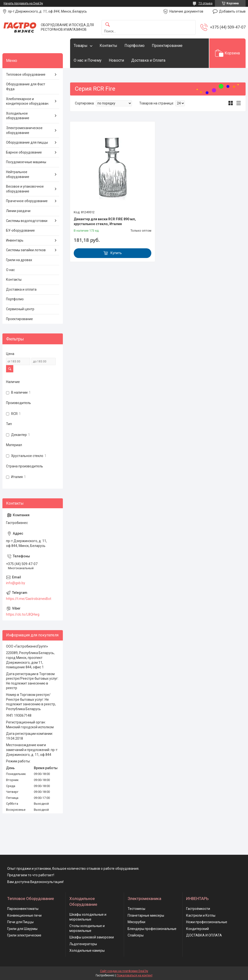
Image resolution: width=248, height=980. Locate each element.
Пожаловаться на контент (135, 975)
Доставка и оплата (21, 289)
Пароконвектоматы (23, 909)
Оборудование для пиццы (27, 142)
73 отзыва (205, 3)
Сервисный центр (20, 309)
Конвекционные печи (24, 915)
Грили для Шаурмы (22, 929)
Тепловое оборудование (26, 74)
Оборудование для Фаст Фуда (26, 87)
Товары (81, 46)
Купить (116, 253)
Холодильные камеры (87, 951)
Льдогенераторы (83, 944)
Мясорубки (136, 922)
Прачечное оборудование (27, 201)
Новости (116, 60)
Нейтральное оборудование (18, 174)
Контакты (108, 46)
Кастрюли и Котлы (201, 915)
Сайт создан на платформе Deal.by (124, 971)
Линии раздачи (18, 211)
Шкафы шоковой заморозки (92, 937)
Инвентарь (15, 240)
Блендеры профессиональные (152, 929)
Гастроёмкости (198, 909)
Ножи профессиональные (207, 922)
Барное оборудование (24, 152)
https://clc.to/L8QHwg (23, 614)
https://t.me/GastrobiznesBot (29, 599)
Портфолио (135, 46)
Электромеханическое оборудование (24, 130)
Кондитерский (197, 929)
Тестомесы (136, 909)
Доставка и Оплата (148, 60)
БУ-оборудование (20, 230)
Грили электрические (24, 935)
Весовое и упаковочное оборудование (25, 189)
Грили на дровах (19, 260)
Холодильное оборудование (18, 116)
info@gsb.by (16, 583)
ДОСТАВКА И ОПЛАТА (204, 935)
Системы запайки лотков (26, 250)
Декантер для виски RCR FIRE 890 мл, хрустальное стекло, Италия (105, 221)
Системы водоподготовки (27, 221)
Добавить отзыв (232, 11)
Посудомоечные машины (26, 162)
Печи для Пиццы (20, 922)
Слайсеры (136, 935)
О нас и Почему (88, 60)
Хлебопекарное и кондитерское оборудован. (28, 101)
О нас (10, 270)
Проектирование (167, 46)
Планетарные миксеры (146, 915)
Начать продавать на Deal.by (23, 3)
